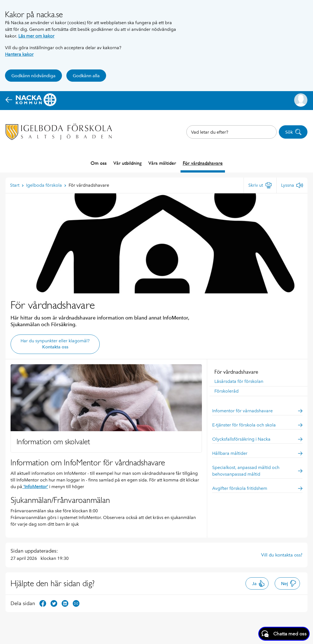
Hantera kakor (19, 54)
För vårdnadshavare (203, 163)
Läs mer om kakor (36, 36)
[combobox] (231, 132)
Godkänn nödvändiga (33, 76)
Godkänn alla (86, 76)
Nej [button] (289, 583)
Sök (293, 132)
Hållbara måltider (257, 453)
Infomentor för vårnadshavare (257, 411)
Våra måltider (162, 163)
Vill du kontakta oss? (282, 555)
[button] (301, 100)
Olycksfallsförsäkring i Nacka (257, 439)
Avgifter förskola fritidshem (257, 488)
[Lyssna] (292, 185)
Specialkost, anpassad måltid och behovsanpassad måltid (257, 471)
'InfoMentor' (35, 487)
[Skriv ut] (260, 185)
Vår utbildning (127, 163)
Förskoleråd (226, 391)
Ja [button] (258, 583)
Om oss (99, 163)
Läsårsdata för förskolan (239, 381)
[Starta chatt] (284, 634)
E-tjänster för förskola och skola (257, 425)
